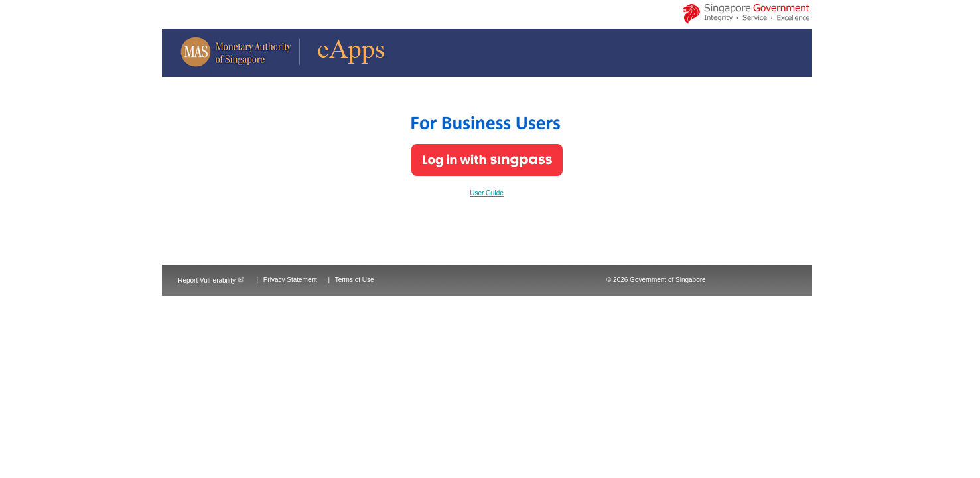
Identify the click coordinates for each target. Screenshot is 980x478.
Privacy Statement (290, 280)
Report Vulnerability (211, 280)
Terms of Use (355, 280)
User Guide (487, 193)
